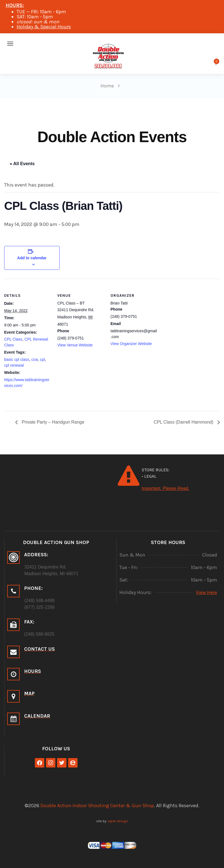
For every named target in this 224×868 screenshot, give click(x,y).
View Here (206, 592)
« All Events (22, 164)
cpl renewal (14, 365)
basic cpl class (17, 359)
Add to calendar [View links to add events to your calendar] (32, 258)
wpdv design (118, 821)
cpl (42, 359)
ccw (34, 359)
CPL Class (13, 339)
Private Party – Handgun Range (52, 422)
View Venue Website (75, 345)
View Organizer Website (131, 344)
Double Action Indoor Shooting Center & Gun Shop (97, 806)
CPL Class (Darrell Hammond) (184, 422)
